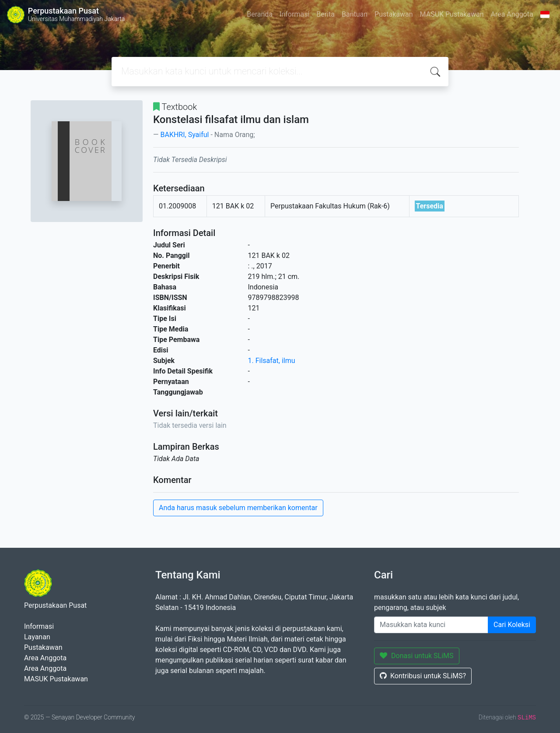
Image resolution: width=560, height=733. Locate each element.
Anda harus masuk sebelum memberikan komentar (238, 508)
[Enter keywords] (431, 625)
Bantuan (355, 14)
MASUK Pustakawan (452, 14)
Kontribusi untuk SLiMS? (423, 676)
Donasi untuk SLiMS (417, 656)
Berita (325, 14)
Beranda (260, 14)
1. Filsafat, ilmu (272, 361)
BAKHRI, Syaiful (184, 135)
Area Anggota (512, 14)
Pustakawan (394, 14)
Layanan (37, 637)
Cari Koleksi (512, 625)
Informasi (294, 14)
